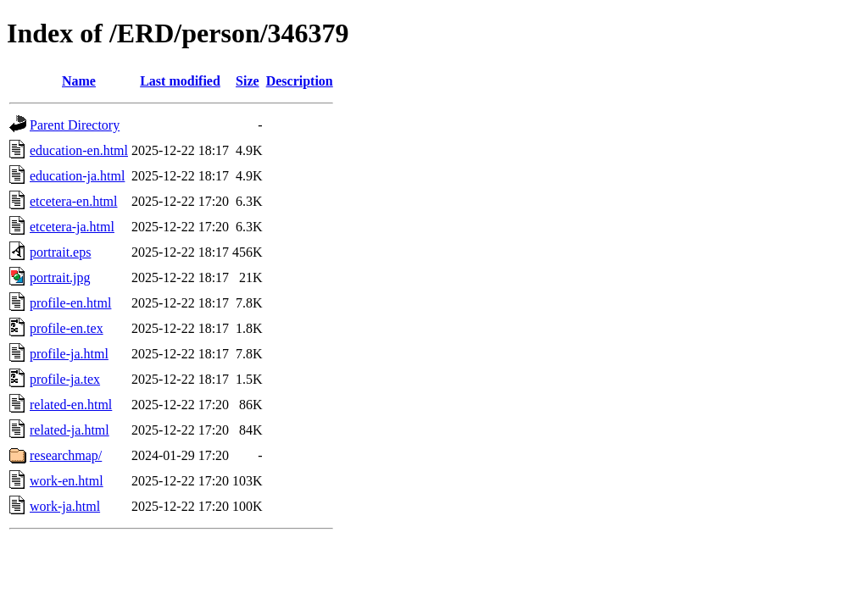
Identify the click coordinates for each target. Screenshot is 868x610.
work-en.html (67, 481)
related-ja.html (70, 430)
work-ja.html (65, 506)
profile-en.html (70, 303)
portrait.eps (60, 252)
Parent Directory (75, 125)
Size (248, 81)
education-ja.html (77, 176)
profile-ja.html (69, 354)
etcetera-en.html (74, 201)
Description (300, 81)
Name (79, 81)
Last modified (180, 81)
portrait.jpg (60, 277)
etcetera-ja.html (72, 227)
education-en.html (79, 150)
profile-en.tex (67, 328)
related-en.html (71, 405)
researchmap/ (66, 455)
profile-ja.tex (65, 379)
